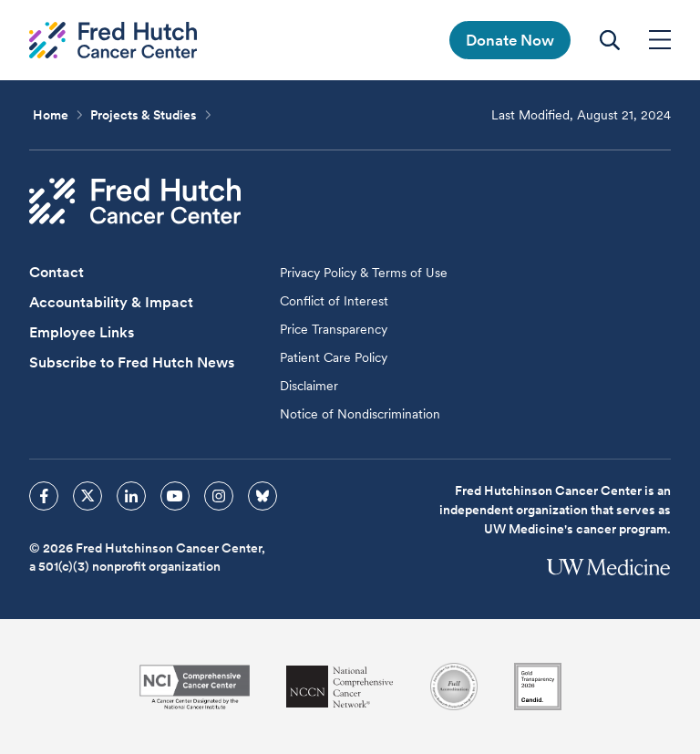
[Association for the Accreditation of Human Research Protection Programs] (454, 687)
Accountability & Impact (111, 302)
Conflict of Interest (334, 301)
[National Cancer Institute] (195, 687)
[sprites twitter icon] (87, 496)
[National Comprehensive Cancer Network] (340, 687)
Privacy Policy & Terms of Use (364, 273)
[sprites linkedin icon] (131, 496)
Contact (57, 272)
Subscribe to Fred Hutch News (132, 362)
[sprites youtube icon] (175, 496)
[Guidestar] (538, 687)
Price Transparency (334, 329)
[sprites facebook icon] (44, 496)
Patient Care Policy (334, 357)
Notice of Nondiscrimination (360, 414)
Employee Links (82, 332)
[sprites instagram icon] (219, 496)
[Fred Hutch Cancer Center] (135, 201)
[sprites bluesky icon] (262, 496)
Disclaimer (309, 386)
